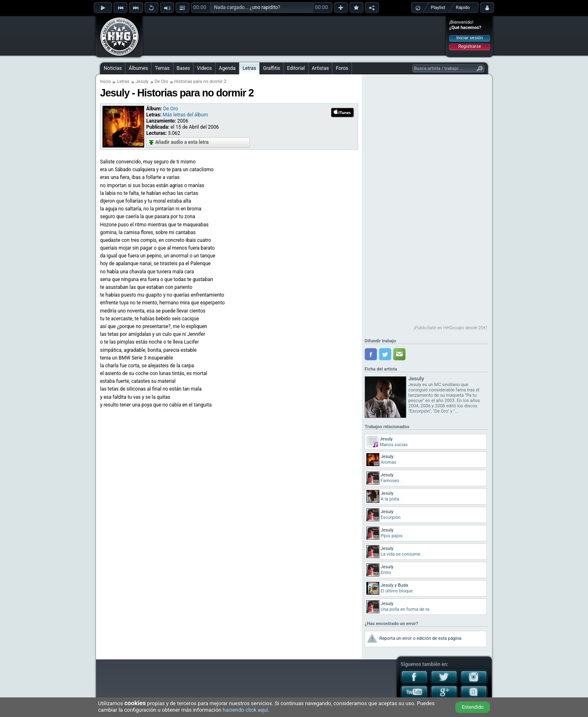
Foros (342, 68)
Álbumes (138, 68)
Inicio (105, 82)
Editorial (296, 68)
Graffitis (272, 68)
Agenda (227, 68)
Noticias (113, 68)
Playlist (438, 8)
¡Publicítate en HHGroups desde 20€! (450, 328)
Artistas (321, 68)
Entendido (473, 707)
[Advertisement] (294, 36)
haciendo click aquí (245, 710)
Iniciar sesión (470, 38)
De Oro (161, 82)
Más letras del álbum (185, 115)
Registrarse (469, 46)
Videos (204, 68)
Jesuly (142, 82)
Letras (249, 68)
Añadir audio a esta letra (182, 142)
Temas (162, 68)
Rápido (463, 8)
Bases (184, 68)
